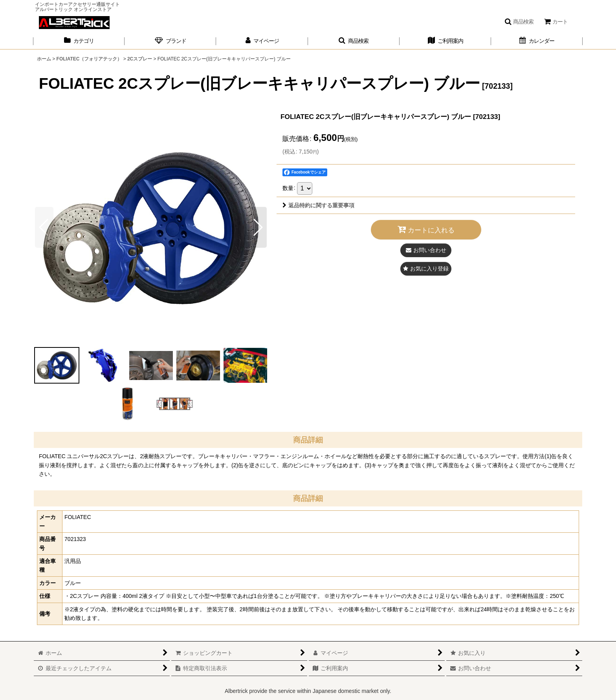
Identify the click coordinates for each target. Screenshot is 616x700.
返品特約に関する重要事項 (318, 205)
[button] (519, 22)
